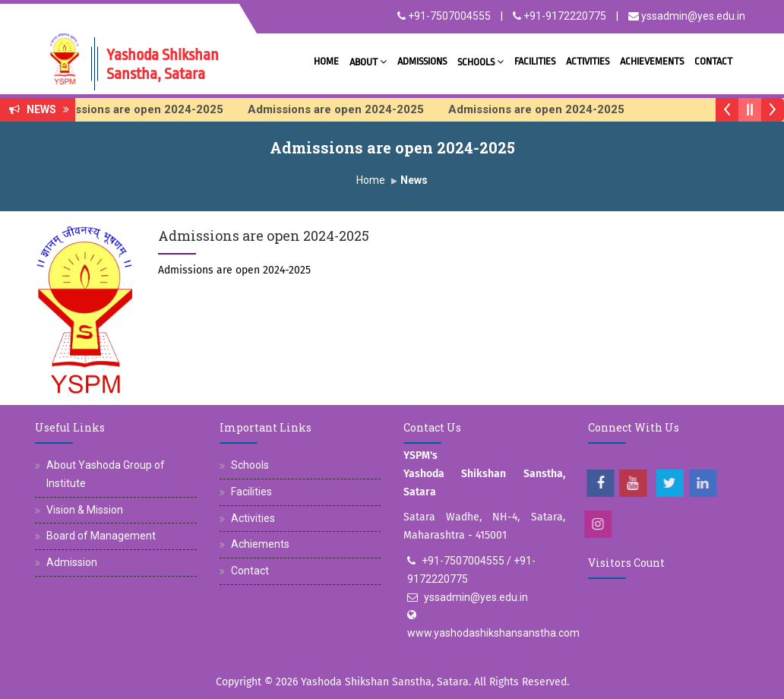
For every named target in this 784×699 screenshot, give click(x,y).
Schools (481, 61)
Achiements (260, 544)
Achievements (652, 61)
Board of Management (101, 536)
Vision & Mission (85, 510)
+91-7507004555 (444, 16)
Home (326, 61)
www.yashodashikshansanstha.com (493, 633)
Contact (713, 61)
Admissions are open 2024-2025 (144, 109)
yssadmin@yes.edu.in (687, 16)
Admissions (422, 61)
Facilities (535, 61)
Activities (588, 61)
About (368, 61)
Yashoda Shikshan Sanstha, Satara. (386, 682)
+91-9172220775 (560, 16)
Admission (72, 562)
